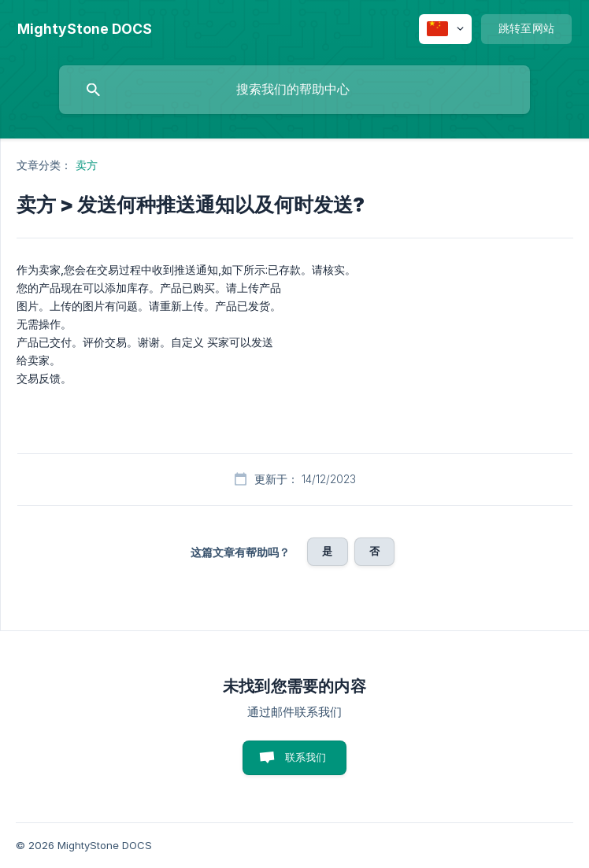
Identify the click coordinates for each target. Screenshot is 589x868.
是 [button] (327, 551)
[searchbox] (294, 90)
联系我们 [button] (306, 757)
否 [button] (374, 551)
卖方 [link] (87, 165)
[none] (85, 29)
